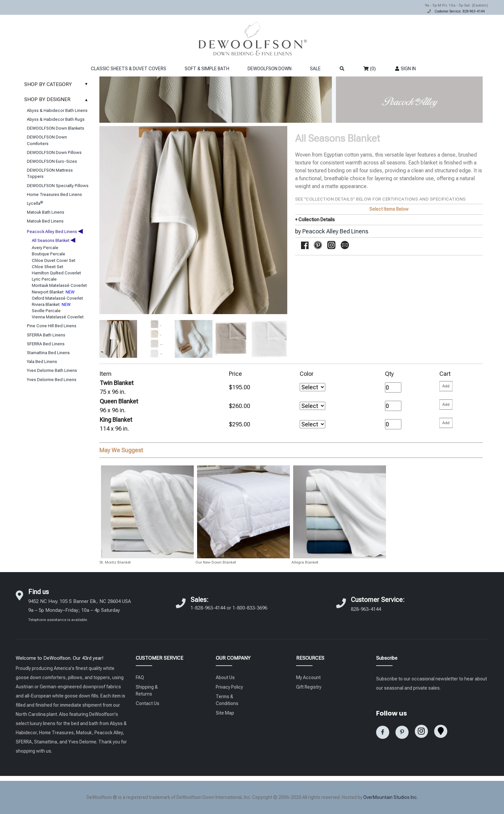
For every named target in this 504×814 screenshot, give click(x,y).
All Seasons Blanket (53, 240)
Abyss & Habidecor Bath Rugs (56, 119)
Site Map (225, 713)
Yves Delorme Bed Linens (52, 380)
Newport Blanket (53, 292)
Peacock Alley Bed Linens (55, 232)
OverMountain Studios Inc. (391, 797)
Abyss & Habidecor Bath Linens (57, 110)
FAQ (140, 677)
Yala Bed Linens (42, 362)
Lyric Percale (44, 279)
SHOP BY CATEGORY (58, 84)
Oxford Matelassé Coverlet (57, 298)
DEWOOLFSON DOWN (270, 69)
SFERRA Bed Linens (46, 344)
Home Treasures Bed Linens (54, 194)
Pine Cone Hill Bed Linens (52, 326)
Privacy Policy (229, 687)
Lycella (35, 203)
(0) (369, 69)
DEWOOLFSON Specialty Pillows (58, 186)
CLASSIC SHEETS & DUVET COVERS (129, 69)
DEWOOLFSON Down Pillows (54, 152)
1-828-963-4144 (208, 608)
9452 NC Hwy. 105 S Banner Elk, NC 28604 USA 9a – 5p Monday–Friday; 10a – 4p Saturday (80, 610)
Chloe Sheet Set (48, 267)
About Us (225, 677)
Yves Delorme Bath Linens (52, 370)
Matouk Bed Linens (45, 221)
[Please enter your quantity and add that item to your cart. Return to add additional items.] (446, 386)
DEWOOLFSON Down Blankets (56, 128)
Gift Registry (309, 687)
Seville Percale (46, 311)
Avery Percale (45, 248)
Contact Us (148, 703)
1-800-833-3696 (250, 608)
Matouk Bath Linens (46, 212)
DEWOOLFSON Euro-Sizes (52, 161)
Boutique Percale (49, 254)
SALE (315, 69)
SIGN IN (405, 69)
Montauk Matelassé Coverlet (59, 285)
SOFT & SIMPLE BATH (207, 69)
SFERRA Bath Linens (46, 335)
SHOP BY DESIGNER (58, 99)
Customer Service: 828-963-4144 (460, 11)
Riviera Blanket (51, 304)
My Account (308, 677)
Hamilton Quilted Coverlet (56, 273)
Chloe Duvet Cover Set (54, 260)
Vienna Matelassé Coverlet (58, 317)
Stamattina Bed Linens (48, 353)
